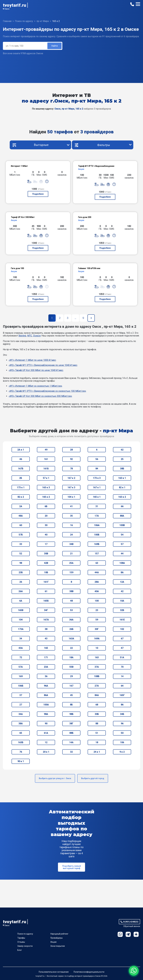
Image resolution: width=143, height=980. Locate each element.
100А (46, 705)
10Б (46, 572)
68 (97, 705)
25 (122, 459)
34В (71, 544)
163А (71, 639)
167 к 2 (71, 478)
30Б (97, 714)
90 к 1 (21, 761)
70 (122, 667)
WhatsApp (120, 934)
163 (97, 657)
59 (97, 620)
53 (71, 610)
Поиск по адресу (25, 934)
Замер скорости (25, 946)
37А (97, 667)
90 (46, 724)
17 (46, 544)
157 (97, 554)
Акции (53, 942)
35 (71, 516)
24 (71, 535)
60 (21, 525)
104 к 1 (71, 497)
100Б (97, 535)
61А (46, 733)
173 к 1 (21, 487)
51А (122, 657)
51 (97, 733)
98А (46, 714)
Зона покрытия (58, 946)
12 (46, 742)
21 (71, 554)
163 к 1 (122, 478)
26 (21, 582)
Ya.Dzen (136, 934)
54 (122, 535)
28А (97, 582)
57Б (21, 535)
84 (97, 469)
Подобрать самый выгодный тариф (72, 867)
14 (122, 676)
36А (71, 620)
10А (122, 601)
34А (21, 714)
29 (71, 676)
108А (122, 563)
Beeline (22, 336)
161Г (46, 582)
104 (21, 620)
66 (122, 506)
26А (21, 591)
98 (21, 563)
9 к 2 (122, 752)
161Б (46, 469)
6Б (46, 506)
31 (97, 506)
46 (21, 459)
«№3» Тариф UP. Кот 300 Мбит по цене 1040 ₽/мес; (36, 370)
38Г (71, 724)
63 (97, 563)
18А (71, 657)
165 (46, 648)
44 (122, 554)
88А (122, 516)
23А (46, 667)
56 (97, 459)
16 (71, 525)
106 (122, 742)
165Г (122, 695)
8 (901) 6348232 (131, 922)
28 (71, 450)
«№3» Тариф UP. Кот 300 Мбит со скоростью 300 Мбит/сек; (40, 396)
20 (46, 516)
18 (97, 742)
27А (97, 686)
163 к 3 (46, 487)
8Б (71, 705)
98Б (71, 714)
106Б (21, 686)
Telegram (128, 934)
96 (122, 724)
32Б (122, 610)
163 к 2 (122, 497)
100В (122, 525)
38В (71, 591)
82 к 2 (21, 497)
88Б (71, 733)
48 (71, 601)
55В (71, 667)
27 (21, 705)
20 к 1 (46, 752)
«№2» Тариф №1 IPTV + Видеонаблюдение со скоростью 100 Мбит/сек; (47, 391)
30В (46, 554)
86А (46, 695)
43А (21, 648)
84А (97, 695)
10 (97, 648)
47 (122, 648)
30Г (97, 629)
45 (71, 695)
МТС (30, 336)
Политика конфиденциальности (89, 972)
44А (97, 572)
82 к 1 (122, 487)
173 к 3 (97, 478)
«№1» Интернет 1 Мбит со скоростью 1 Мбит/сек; (35, 386)
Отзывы (21, 942)
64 (122, 686)
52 (21, 554)
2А (21, 506)
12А (122, 582)
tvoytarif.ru (14, 5)
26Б (71, 629)
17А (97, 516)
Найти (54, 46)
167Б (21, 469)
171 (46, 657)
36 (46, 676)
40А (97, 591)
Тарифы (21, 938)
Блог (20, 950)
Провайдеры (57, 938)
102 (122, 629)
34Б (122, 714)
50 (122, 733)
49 (46, 450)
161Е (122, 620)
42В (46, 563)
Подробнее (38, 194)
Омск (7, 9)
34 (21, 639)
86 (122, 705)
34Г (46, 610)
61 (46, 591)
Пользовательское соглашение (54, 972)
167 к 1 (97, 487)
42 (122, 591)
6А (21, 601)
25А (71, 563)
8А (122, 572)
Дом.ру (37, 336)
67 (122, 639)
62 (122, 450)
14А (71, 742)
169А (97, 639)
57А (21, 667)
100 (97, 601)
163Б (21, 742)
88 (97, 724)
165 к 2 (46, 497)
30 (46, 525)
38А (21, 724)
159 (71, 572)
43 (46, 639)
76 (21, 752)
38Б (122, 469)
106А (97, 525)
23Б (21, 572)
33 (21, 544)
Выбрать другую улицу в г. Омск (55, 778)
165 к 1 (97, 497)
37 (21, 695)
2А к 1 (21, 450)
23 (97, 610)
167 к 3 (71, 487)
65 (21, 733)
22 (71, 648)
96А (46, 686)
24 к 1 (97, 752)
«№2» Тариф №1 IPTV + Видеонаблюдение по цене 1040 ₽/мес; (43, 365)
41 (71, 506)
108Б (97, 676)
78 (71, 469)
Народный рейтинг (59, 934)
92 (71, 459)
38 (46, 629)
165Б (46, 601)
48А (21, 516)
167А (46, 620)
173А (21, 629)
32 (71, 752)
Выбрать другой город (93, 778)
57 (122, 544)
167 (71, 686)
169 (21, 676)
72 (21, 657)
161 (46, 459)
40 (46, 535)
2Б (21, 478)
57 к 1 (46, 478)
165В (21, 610)
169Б (97, 544)
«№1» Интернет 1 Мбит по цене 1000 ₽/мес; (32, 360)
